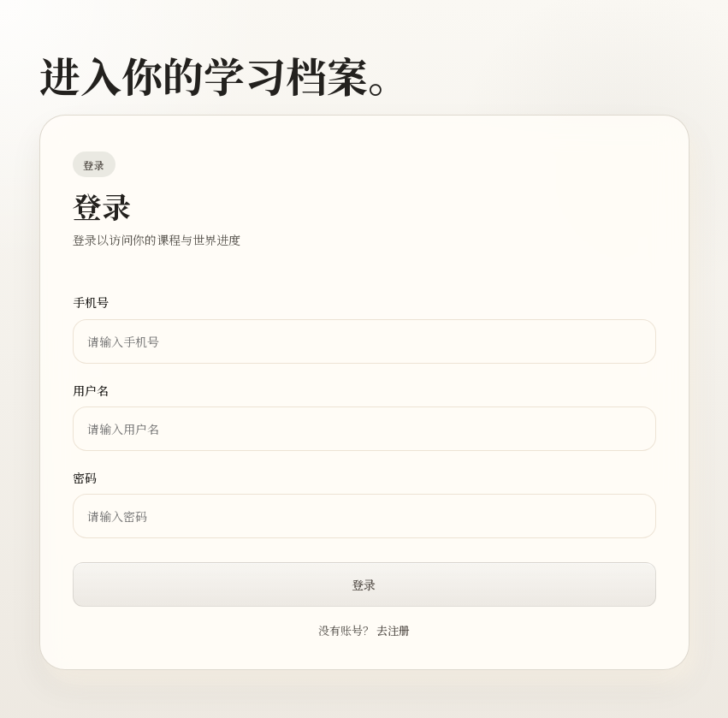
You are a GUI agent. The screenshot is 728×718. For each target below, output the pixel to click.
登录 (364, 584)
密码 (85, 478)
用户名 (91, 390)
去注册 (393, 630)
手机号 (91, 302)
